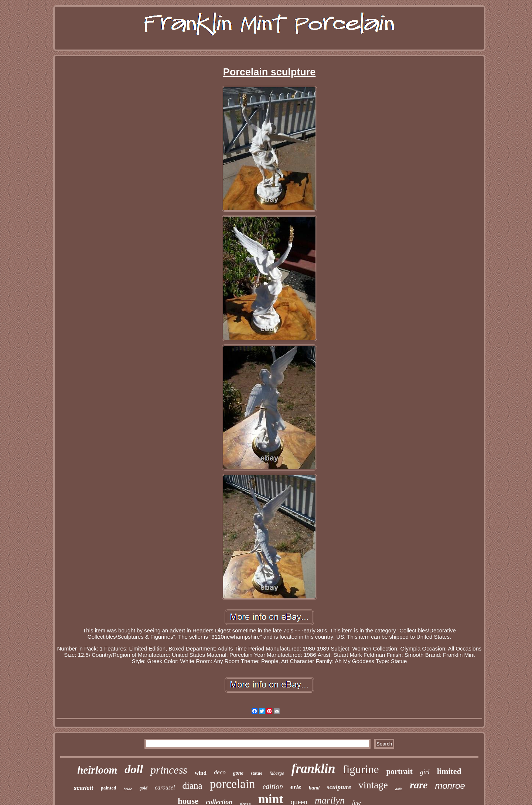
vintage (373, 785)
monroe (450, 786)
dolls (399, 789)
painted (109, 788)
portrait (400, 771)
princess (169, 770)
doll (134, 769)
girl (425, 772)
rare (419, 785)
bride (128, 789)
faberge (277, 773)
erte (296, 787)
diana (192, 786)
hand (314, 788)
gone (238, 773)
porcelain (233, 784)
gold (144, 788)
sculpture (339, 787)
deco (220, 772)
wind (201, 773)
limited (449, 771)
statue (257, 773)
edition (273, 787)
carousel (165, 787)
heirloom (97, 770)
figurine (361, 769)
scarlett (83, 788)
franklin (313, 769)
